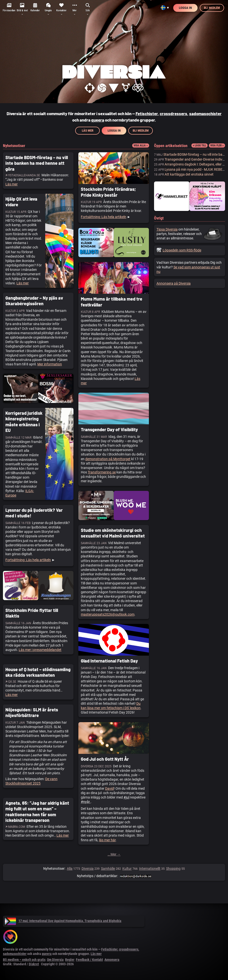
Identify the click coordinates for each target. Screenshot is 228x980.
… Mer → (114, 854)
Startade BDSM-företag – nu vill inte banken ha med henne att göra (37, 163)
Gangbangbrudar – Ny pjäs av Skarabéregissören (34, 301)
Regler (70, 960)
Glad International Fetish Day (109, 661)
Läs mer (88, 131)
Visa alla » (141, 145)
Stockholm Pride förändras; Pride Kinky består (108, 192)
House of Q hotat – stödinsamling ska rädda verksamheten (38, 672)
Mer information (50, 364)
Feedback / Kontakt (89, 960)
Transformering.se (102, 472)
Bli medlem (212, 8)
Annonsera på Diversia (174, 283)
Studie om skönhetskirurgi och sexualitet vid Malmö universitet (113, 533)
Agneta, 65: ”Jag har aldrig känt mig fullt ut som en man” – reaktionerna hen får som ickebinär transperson (37, 812)
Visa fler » (217, 145)
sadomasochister (205, 113)
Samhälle (108, 869)
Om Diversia (55, 960)
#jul (126, 797)
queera (98, 120)
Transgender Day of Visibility (109, 429)
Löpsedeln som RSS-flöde (179, 250)
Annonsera (112, 960)
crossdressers (173, 113)
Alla (70, 869)
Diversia (88, 869)
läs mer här (107, 840)
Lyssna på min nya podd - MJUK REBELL (195, 169)
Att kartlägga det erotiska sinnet (189, 174)
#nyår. (86, 802)
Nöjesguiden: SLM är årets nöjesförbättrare (32, 712)
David (109, 788)
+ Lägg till (199, 145)
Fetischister (147, 113)
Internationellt (150, 869)
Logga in (185, 8)
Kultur (127, 869)
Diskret (34, 964)
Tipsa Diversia (167, 229)
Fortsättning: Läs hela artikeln (104, 217)
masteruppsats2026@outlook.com (108, 614)
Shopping (173, 869)
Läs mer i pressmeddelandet (40, 650)
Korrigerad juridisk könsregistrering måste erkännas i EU (24, 422)
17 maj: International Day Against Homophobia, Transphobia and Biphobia (63, 921)
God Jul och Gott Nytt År (105, 759)
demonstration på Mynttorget (108, 459)
